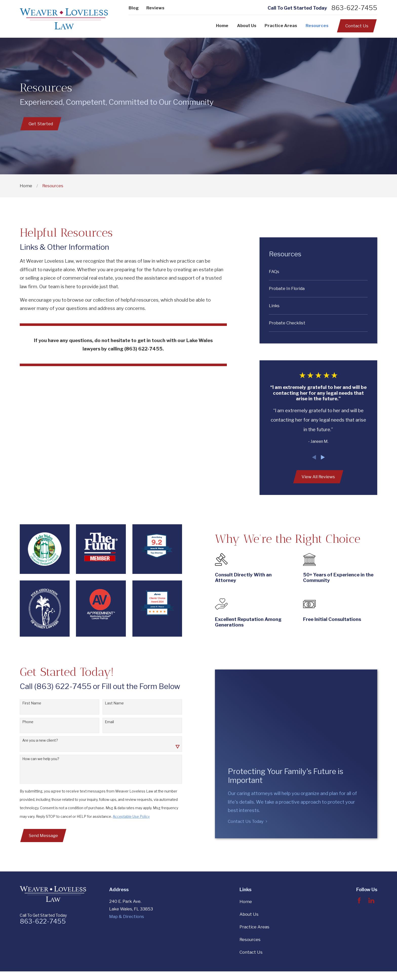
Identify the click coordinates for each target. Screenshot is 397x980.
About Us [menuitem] (247, 26)
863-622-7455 (354, 8)
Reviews (155, 8)
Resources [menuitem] (317, 26)
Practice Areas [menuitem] (281, 26)
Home (246, 902)
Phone (23, 722)
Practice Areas (254, 927)
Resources (250, 940)
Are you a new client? (35, 740)
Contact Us (357, 26)
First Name (27, 703)
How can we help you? (36, 759)
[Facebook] (359, 900)
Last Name (110, 703)
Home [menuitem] (222, 26)
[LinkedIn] (371, 900)
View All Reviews (318, 477)
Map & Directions (127, 916)
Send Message (38, 836)
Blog (134, 8)
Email (105, 722)
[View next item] (323, 457)
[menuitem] (318, 272)
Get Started (41, 124)
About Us (249, 914)
